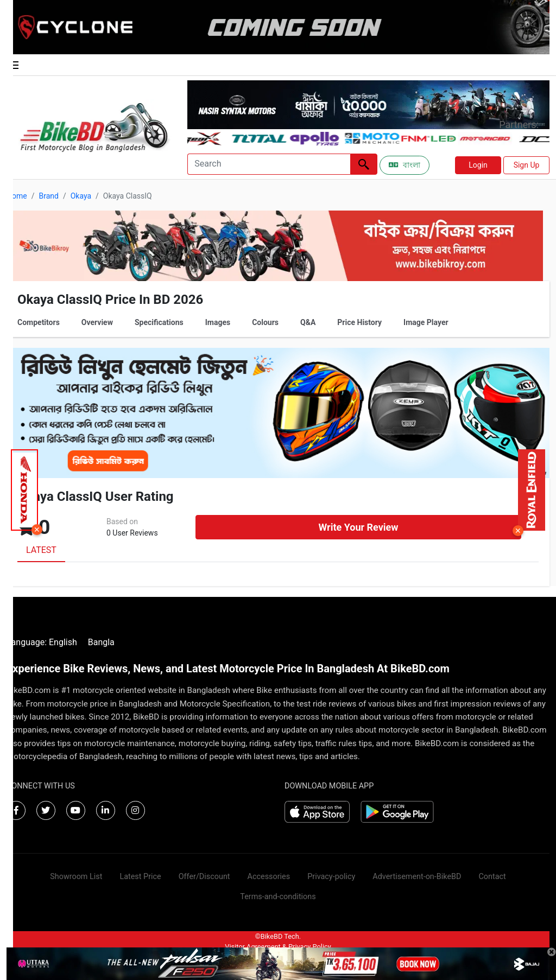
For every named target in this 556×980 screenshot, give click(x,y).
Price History (359, 322)
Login (478, 165)
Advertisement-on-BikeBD (417, 877)
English (63, 642)
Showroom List (76, 877)
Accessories (269, 877)
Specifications (159, 322)
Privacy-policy (331, 877)
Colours (265, 322)
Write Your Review (358, 527)
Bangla (101, 642)
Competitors (39, 322)
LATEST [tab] (41, 550)
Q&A (308, 322)
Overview (97, 322)
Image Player (426, 322)
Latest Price (140, 877)
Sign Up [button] (527, 165)
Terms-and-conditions (278, 897)
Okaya (81, 196)
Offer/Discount (204, 877)
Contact (492, 877)
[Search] (269, 164)
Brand (48, 196)
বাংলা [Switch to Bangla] (405, 165)
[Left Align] (364, 164)
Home (17, 196)
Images (218, 322)
